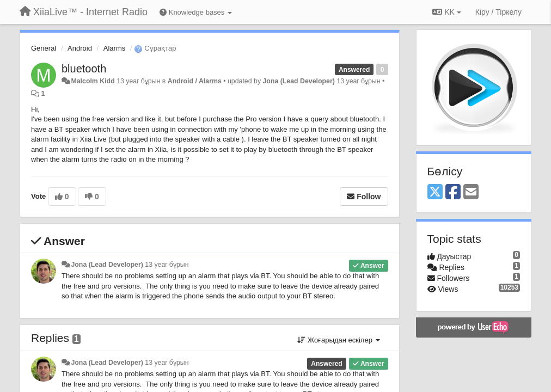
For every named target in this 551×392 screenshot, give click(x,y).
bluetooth (84, 69)
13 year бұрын (167, 265)
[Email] (471, 192)
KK (446, 12)
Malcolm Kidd (93, 81)
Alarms (114, 48)
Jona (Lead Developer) (298, 81)
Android (80, 48)
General (44, 48)
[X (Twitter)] (435, 192)
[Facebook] (453, 192)
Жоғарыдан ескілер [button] (338, 340)
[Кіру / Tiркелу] (498, 12)
